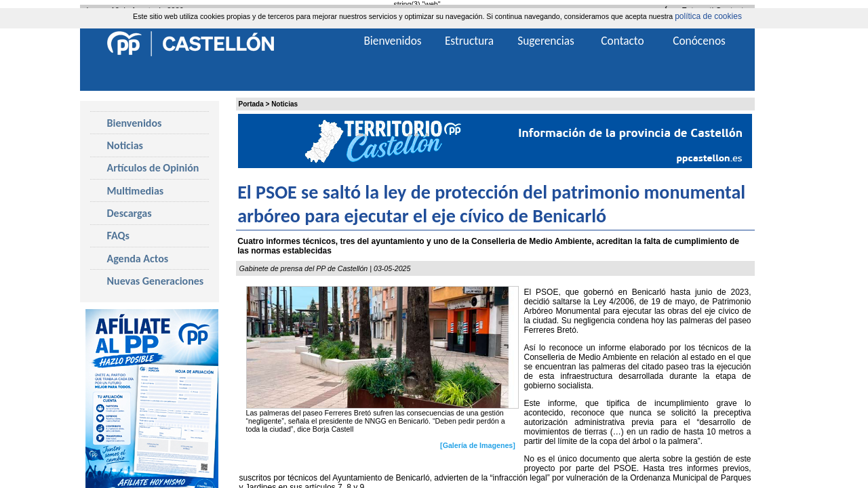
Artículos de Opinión (153, 168)
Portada (251, 104)
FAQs (118, 236)
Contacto (622, 41)
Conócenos (699, 41)
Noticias (284, 104)
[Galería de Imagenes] (478, 445)
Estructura (469, 41)
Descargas (130, 213)
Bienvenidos (135, 123)
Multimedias (136, 191)
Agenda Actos (138, 259)
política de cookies (708, 16)
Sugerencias (546, 41)
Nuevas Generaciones (156, 281)
